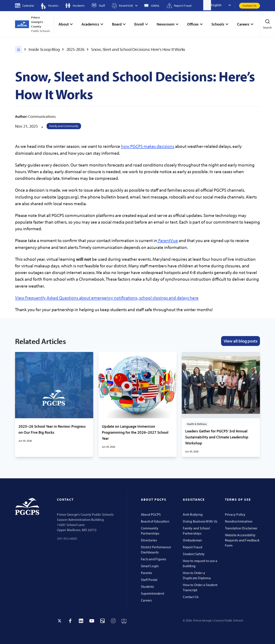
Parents (146, 573)
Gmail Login (150, 566)
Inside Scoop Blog (44, 49)
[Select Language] (223, 5)
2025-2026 (75, 49)
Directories (149, 540)
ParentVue (168, 240)
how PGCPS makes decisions (148, 146)
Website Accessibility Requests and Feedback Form (242, 540)
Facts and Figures (154, 559)
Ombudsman (192, 540)
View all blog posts (241, 341)
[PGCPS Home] (18, 49)
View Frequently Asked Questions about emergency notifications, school (84, 298)
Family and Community (64, 126)
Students (147, 586)
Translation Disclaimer (241, 528)
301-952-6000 (67, 538)
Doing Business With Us (200, 521)
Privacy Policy (235, 514)
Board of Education (155, 521)
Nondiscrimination (239, 521)
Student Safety (194, 554)
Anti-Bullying (193, 514)
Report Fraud (192, 547)
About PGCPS (151, 514)
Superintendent (153, 593)
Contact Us (250, 6)
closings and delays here (176, 298)
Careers (146, 600)
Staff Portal (149, 580)
